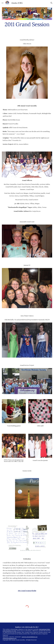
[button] (3, 3)
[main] (27, 24)
